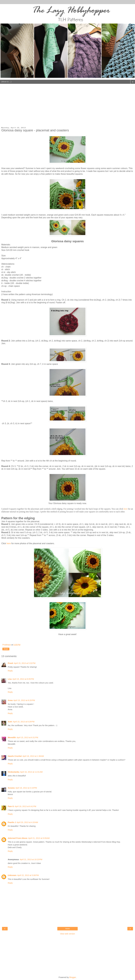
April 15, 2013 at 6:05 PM (23, 679)
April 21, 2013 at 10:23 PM (31, 859)
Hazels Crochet (15, 756)
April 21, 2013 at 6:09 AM (39, 838)
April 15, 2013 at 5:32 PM (25, 663)
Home (67, 929)
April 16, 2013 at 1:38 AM (33, 756)
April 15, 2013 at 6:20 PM (24, 700)
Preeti (10, 663)
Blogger (73, 977)
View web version (67, 934)
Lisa (10, 679)
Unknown (12, 875)
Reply (10, 671)
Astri (10, 722)
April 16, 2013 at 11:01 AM (31, 772)
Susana (11, 788)
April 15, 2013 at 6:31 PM (27, 737)
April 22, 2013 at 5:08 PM (28, 875)
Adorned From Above (18, 838)
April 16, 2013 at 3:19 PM (26, 788)
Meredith (12, 737)
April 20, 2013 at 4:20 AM (27, 822)
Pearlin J (12, 822)
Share (6, 649)
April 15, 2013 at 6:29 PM (24, 722)
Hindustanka (14, 772)
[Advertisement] (67, 107)
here (126, 509)
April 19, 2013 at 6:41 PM (25, 806)
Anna (10, 700)
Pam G (11, 806)
